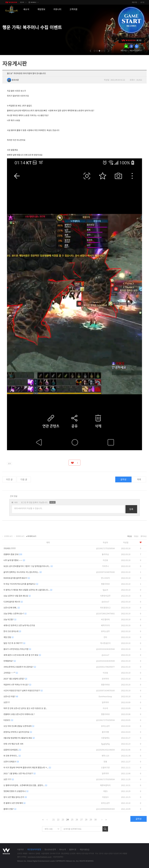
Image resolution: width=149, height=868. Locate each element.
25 (72, 820)
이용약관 (20, 849)
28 (86, 820)
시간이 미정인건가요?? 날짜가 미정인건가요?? (23, 690)
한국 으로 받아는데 (12, 631)
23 (63, 820)
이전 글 (9, 479)
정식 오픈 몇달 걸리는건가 (15, 797)
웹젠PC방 (73, 849)
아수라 (105, 708)
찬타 (105, 637)
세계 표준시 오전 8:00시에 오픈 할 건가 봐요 (22, 655)
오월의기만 (105, 767)
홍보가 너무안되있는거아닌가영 (17, 649)
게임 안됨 (9, 637)
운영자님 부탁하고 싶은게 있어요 (18, 732)
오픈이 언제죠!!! (11, 762)
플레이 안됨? (10, 809)
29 (91, 820)
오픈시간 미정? (11, 696)
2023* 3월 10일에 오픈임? (15, 679)
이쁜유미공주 (105, 596)
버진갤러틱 (105, 619)
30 (95, 820)
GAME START (131, 20)
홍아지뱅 (105, 732)
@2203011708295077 (105, 667)
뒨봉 (105, 762)
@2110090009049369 (105, 809)
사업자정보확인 (58, 857)
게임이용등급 (85, 849)
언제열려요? (10, 661)
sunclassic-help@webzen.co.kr (40, 857)
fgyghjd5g (105, 744)
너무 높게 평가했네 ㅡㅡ (14, 560)
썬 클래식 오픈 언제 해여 (14, 803)
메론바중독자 (105, 785)
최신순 (130, 536)
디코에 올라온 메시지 (13, 602)
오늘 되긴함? (10, 619)
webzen (11, 2)
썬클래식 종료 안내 (13, 554)
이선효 (105, 560)
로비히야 (105, 679)
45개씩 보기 (32, 536)
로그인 (142, 2)
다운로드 (8, 720)
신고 (9, 463)
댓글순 (136, 536)
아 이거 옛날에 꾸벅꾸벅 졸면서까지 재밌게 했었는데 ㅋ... (27, 767)
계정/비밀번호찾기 (136, 50)
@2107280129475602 (105, 613)
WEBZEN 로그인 (131, 40)
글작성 (123, 479)
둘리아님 (105, 554)
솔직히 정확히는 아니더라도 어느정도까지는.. (23, 572)
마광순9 (105, 797)
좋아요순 (144, 536)
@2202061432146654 (105, 750)
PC (23, 2)
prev (91, 51)
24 (68, 820)
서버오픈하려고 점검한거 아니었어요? (20, 667)
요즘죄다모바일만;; (12, 750)
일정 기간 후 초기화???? (14, 643)
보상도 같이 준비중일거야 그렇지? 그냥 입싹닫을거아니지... (28, 566)
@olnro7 (105, 602)
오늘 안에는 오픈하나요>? (15, 613)
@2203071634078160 (105, 572)
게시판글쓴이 (105, 643)
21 (54, 820)
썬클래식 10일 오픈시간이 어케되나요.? (19, 714)
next (108, 51)
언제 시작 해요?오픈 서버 (13, 744)
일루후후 (105, 702)
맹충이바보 (105, 584)
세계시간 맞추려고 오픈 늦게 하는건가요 (19, 625)
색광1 (105, 791)
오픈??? (7, 702)
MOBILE (33, 2)
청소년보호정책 (50, 849)
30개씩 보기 (20, 536)
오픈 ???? (9, 779)
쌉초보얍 (13, 80)
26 (77, 820)
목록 (139, 479)
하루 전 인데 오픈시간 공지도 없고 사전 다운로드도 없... (25, 708)
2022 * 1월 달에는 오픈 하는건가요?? (20, 773)
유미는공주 (105, 631)
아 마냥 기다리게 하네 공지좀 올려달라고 (21, 584)
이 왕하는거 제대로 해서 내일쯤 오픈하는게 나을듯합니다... (28, 590)
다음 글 (24, 479)
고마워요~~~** (11, 673)
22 (58, 820)
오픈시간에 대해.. (12, 608)
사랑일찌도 (105, 738)
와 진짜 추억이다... (12, 756)
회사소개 (63, 849)
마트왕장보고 (105, 608)
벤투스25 (105, 756)
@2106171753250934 (105, 548)
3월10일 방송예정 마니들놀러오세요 (19, 738)
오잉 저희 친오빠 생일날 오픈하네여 (19, 726)
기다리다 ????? (10, 548)
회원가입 (134, 2)
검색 (105, 829)
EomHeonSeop (105, 696)
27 (81, 820)
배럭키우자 (105, 625)
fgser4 (105, 590)
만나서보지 (105, 578)
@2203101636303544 (105, 649)
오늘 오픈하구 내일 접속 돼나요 (17, 596)
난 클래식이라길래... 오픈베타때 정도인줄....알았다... (25, 785)
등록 (131, 509)
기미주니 (105, 566)
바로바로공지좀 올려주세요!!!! (17, 578)
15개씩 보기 (8, 536)
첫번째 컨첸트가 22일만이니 (16, 791)
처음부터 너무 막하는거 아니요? (17, 685)
